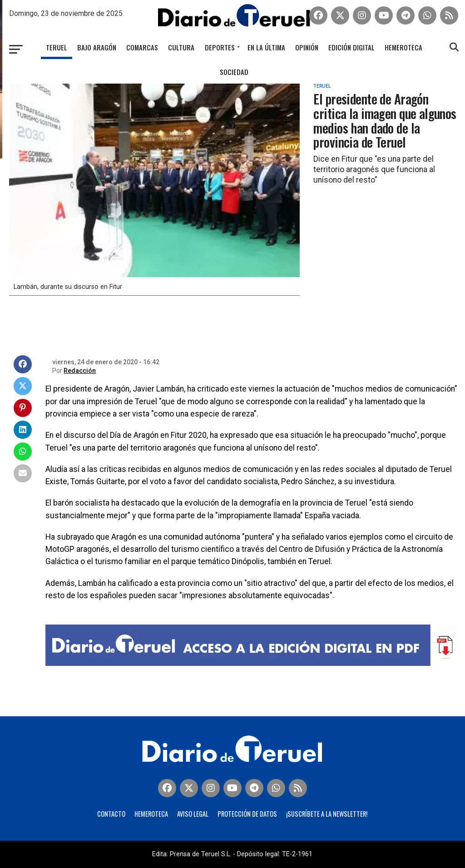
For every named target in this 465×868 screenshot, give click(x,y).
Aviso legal (193, 814)
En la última (266, 47)
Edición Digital (351, 47)
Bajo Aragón (97, 47)
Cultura (181, 47)
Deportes (220, 47)
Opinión (307, 47)
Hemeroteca (403, 47)
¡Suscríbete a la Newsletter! (327, 814)
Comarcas (142, 47)
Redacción (80, 371)
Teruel (57, 47)
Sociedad (234, 72)
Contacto (111, 814)
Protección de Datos (247, 814)
